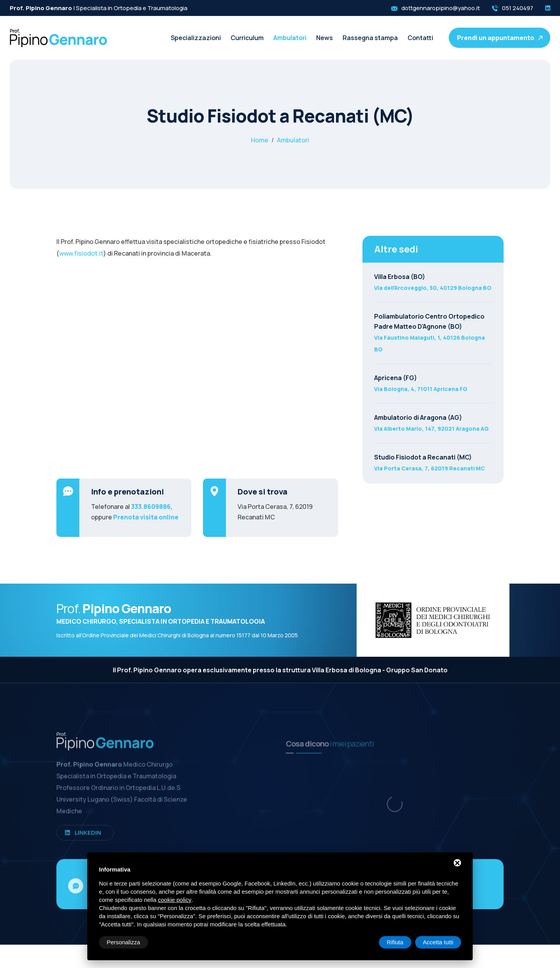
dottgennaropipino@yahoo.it (441, 8)
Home (260, 140)
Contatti (420, 38)
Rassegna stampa (370, 38)
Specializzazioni (196, 38)
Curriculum (247, 38)
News (325, 38)
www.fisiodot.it (81, 253)
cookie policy (175, 900)
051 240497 (518, 8)
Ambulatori (290, 38)
